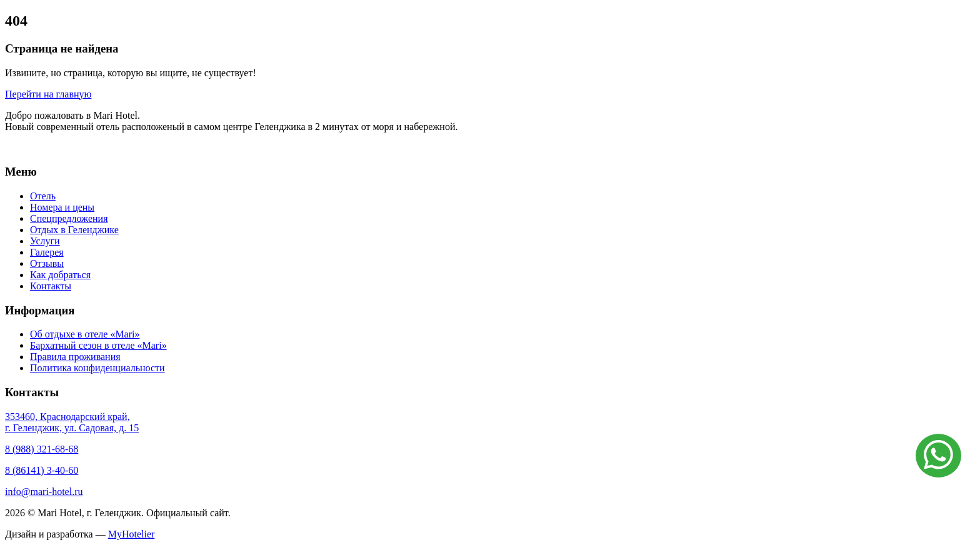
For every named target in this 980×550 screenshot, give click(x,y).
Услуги (45, 241)
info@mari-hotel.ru (44, 492)
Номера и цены (62, 207)
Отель (43, 196)
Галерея (47, 252)
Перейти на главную (48, 94)
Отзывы (47, 263)
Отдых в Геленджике (74, 230)
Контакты (51, 286)
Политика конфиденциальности (97, 368)
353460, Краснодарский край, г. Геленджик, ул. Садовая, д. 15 (72, 422)
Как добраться (60, 275)
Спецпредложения (69, 218)
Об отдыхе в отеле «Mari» (85, 334)
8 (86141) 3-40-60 (42, 470)
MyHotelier (132, 534)
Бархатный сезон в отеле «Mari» (98, 345)
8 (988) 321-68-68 (42, 449)
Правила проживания (75, 357)
